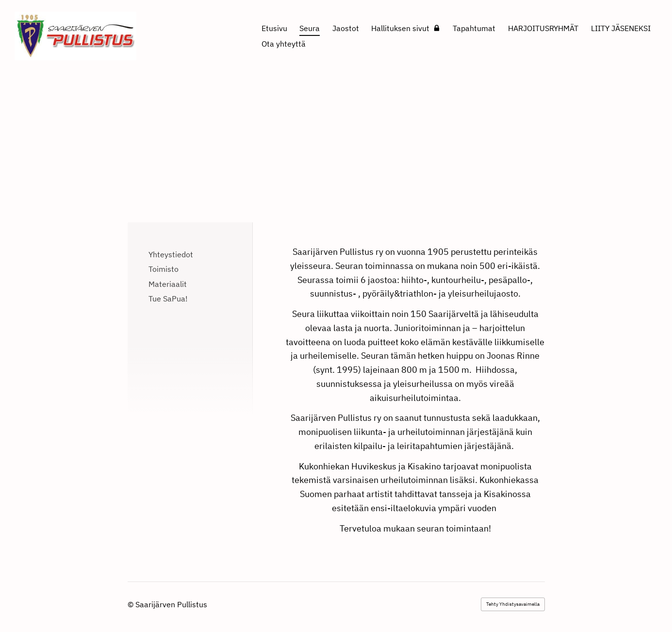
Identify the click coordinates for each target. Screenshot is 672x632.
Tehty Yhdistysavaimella (513, 604)
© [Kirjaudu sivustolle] (131, 604)
